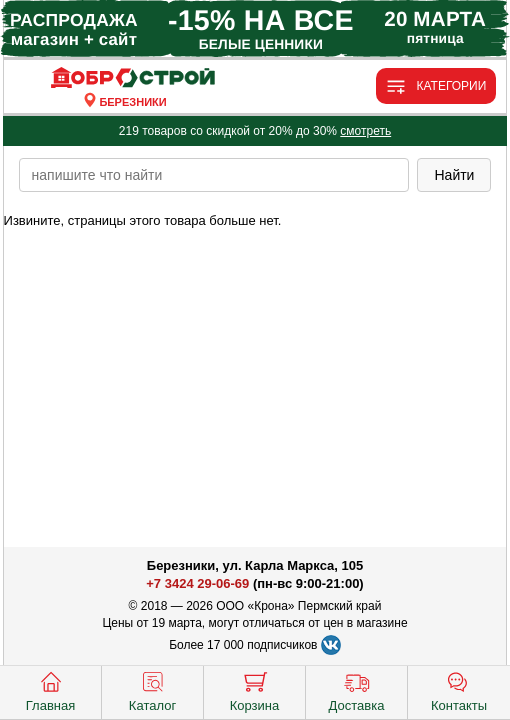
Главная (50, 690)
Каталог (152, 690)
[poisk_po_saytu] (214, 175)
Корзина (255, 690)
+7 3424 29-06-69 (197, 583)
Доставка (357, 690)
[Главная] (133, 78)
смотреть (365, 131)
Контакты (459, 690)
